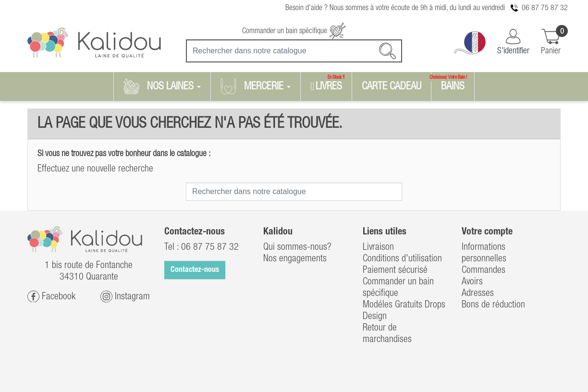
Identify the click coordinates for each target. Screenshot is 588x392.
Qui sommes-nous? (297, 247)
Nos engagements (295, 259)
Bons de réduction (493, 305)
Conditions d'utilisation (402, 259)
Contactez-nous (195, 270)
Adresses (478, 294)
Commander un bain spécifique (294, 31)
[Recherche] (294, 51)
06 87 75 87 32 (545, 8)
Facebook (51, 297)
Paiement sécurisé (395, 270)
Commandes (484, 270)
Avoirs (472, 282)
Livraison (378, 247)
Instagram (125, 297)
